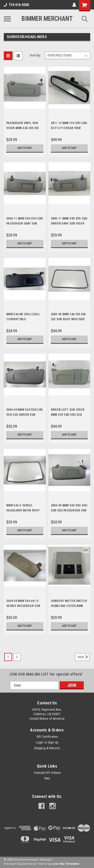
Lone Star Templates (66, 864)
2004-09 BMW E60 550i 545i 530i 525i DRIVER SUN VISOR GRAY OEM (24, 415)
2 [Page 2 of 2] (17, 657)
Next (84, 657)
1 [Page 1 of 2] (8, 657)
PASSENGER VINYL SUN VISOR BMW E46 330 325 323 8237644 (22, 128)
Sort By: (35, 55)
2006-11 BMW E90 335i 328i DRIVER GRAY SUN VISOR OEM (69, 224)
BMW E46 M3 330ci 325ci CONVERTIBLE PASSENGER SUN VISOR (23, 319)
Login (40, 742)
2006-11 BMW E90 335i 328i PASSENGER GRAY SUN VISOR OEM (24, 224)
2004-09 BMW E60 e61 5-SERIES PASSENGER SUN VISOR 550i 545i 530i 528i (23, 606)
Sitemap (45, 860)
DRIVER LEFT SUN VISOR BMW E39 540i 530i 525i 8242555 (68, 415)
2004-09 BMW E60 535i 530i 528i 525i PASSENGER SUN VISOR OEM (69, 510)
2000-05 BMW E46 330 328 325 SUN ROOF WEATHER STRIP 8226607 (68, 319)
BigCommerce (27, 864)
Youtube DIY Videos (47, 773)
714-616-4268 (16, 5)
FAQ (47, 779)
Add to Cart (25, 148)
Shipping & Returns (47, 748)
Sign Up (53, 742)
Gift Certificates (47, 737)
